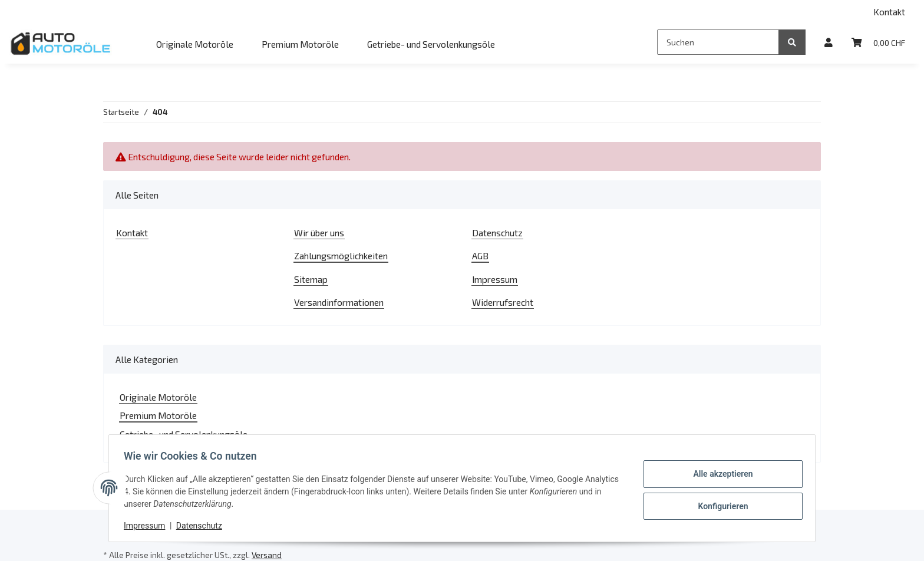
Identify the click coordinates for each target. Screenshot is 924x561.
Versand (267, 555)
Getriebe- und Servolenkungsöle (184, 434)
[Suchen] (718, 42)
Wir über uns (319, 232)
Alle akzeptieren (719, 474)
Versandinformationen (339, 302)
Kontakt (889, 11)
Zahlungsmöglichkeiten (341, 255)
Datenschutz (497, 232)
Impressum (495, 279)
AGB (480, 255)
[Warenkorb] (878, 42)
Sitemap (311, 279)
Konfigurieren (719, 505)
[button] (829, 42)
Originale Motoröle (158, 397)
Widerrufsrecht (503, 302)
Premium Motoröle (158, 415)
